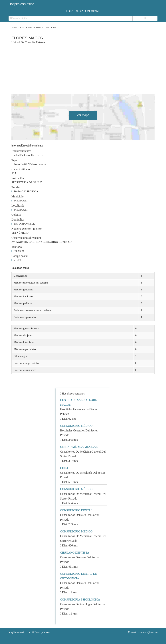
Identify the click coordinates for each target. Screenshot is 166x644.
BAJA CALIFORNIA (35, 27)
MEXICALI (51, 27)
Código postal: (20, 256)
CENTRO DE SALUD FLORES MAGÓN (79, 402)
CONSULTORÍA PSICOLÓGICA (80, 600)
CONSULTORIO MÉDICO (76, 426)
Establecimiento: (21, 151)
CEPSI (64, 468)
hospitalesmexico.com (20, 632)
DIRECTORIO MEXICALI (83, 11)
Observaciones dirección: (26, 238)
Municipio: (18, 197)
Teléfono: (17, 247)
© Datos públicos (29, 632)
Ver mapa (83, 115)
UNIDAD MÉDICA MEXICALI (79, 447)
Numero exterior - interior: (27, 229)
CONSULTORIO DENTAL (76, 510)
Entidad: (16, 187)
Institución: (18, 178)
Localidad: (18, 206)
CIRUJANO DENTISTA (75, 553)
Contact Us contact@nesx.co (143, 632)
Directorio (17, 27)
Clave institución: (22, 169)
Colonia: (16, 215)
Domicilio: (18, 220)
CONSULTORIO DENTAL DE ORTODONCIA (79, 576)
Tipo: (15, 160)
